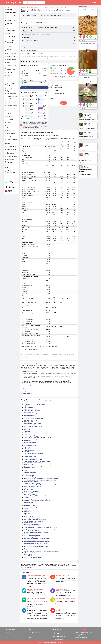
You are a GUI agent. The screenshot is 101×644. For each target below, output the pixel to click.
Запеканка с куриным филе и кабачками (35, 469)
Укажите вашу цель (56, 86)
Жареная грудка (28, 502)
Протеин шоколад (29, 475)
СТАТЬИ (8, 638)
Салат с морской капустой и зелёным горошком (37, 477)
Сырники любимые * (30, 464)
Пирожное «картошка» (30, 474)
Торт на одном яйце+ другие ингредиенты (36, 518)
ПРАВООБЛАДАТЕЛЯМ (57, 629)
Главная (23, 8)
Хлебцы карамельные (30, 445)
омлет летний (28, 554)
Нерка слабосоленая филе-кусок (33, 417)
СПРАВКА (54, 632)
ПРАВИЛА (60, 639)
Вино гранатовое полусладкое (32, 463)
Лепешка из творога (29, 504)
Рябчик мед (27, 513)
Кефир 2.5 (26, 406)
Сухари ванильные (29, 431)
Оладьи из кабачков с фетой (32, 450)
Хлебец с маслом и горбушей (32, 411)
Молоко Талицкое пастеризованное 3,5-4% (36, 546)
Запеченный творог (29, 494)
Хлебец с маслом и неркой (31, 420)
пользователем (35, 15)
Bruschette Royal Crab (30, 442)
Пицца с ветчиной (29, 510)
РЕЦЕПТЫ (8, 632)
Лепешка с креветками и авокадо (33, 419)
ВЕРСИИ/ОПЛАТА (56, 634)
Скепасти (26, 534)
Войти (94, 3)
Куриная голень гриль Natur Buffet (34, 521)
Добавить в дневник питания (34, 88)
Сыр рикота (27, 441)
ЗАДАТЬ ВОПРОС (56, 636)
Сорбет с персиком (29, 412)
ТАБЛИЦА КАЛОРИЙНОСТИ (35, 632)
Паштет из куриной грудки (31, 436)
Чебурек (26, 508)
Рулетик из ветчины (29, 403)
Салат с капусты (28, 407)
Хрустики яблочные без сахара (33, 423)
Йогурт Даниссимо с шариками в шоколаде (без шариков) (40, 527)
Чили (25, 559)
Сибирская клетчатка (30, 515)
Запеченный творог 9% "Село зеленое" (35, 496)
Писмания (27, 497)
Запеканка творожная (30, 505)
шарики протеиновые (30, 447)
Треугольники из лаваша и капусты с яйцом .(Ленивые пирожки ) (42, 466)
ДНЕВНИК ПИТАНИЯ (10, 629)
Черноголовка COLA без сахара (32, 557)
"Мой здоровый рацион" (50, 58)
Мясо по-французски (30, 415)
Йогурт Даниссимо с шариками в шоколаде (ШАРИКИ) (39, 529)
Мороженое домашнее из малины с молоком (37, 538)
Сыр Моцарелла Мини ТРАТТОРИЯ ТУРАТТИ (36, 543)
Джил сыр (26, 448)
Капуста (26, 433)
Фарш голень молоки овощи (32, 483)
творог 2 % (27, 434)
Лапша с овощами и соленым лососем (35, 535)
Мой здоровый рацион (54, 15)
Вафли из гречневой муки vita (32, 486)
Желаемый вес (54, 96)
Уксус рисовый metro (30, 523)
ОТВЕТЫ (31, 638)
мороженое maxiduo (29, 428)
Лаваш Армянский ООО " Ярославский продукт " (37, 461)
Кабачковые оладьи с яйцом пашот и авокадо (37, 501)
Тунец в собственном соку (31, 472)
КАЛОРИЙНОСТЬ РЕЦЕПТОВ (35, 635)
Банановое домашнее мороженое (33, 444)
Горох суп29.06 (28, 512)
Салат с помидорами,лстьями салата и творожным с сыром (41, 551)
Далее (64, 103)
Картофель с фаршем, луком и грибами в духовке (38, 437)
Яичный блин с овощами (31, 491)
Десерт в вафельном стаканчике (33, 460)
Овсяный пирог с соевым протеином (34, 404)
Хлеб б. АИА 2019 (28, 556)
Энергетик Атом (28, 455)
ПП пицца (26, 550)
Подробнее (62, 352)
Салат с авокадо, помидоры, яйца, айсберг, (36, 507)
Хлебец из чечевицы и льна (32, 553)
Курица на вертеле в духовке (32, 439)
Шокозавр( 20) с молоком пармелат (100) (35, 499)
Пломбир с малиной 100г (31, 414)
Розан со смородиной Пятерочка (33, 537)
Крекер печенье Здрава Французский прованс (37, 542)
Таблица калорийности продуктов (34, 8)
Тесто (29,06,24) (63, 8)
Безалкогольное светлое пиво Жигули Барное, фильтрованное (42, 478)
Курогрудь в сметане (30, 422)
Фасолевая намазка (29, 545)
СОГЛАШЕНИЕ (55, 639)
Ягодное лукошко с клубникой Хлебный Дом (36, 532)
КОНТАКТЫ (62, 636)
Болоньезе (27, 430)
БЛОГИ (8, 635)
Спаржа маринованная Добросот (33, 524)
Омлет (25, 458)
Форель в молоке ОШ (30, 467)
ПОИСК (31, 629)
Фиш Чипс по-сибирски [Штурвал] (34, 453)
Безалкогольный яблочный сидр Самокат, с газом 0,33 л (40, 480)
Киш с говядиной (29, 490)
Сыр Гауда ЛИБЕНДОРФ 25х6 (32, 540)
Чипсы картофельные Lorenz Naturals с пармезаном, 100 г (40, 485)
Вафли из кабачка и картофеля (33, 488)
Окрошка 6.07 (28, 452)
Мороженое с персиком (30, 409)
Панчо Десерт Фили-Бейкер (32, 531)
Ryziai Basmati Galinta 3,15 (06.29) (33, 426)
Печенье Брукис (28, 493)
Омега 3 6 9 (27, 526)
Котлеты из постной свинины (32, 425)
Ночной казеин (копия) (30, 456)
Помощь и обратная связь (11, 179)
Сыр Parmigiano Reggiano (31, 482)
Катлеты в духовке (29, 516)
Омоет (25, 471)
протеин (26, 548)
